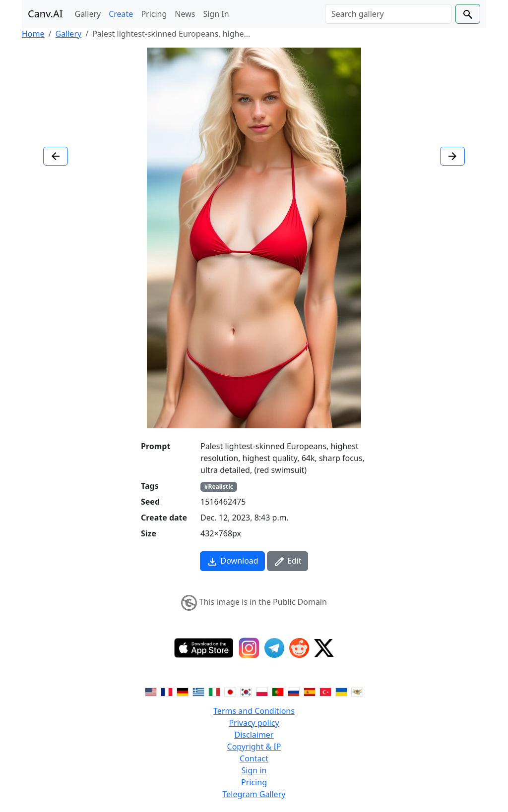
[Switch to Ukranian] (341, 691)
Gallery (88, 14)
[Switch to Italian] (214, 691)
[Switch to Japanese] (230, 691)
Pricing (154, 14)
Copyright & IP (254, 747)
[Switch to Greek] (198, 691)
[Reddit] (299, 648)
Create (121, 14)
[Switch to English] (151, 691)
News (185, 14)
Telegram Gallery (254, 794)
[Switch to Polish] (262, 691)
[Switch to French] (167, 691)
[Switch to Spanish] (310, 691)
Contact (254, 758)
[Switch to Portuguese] (278, 691)
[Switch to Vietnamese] (357, 691)
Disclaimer (254, 735)
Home (33, 34)
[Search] (388, 14)
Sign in (254, 770)
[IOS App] (204, 648)
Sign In (216, 14)
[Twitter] (324, 648)
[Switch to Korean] (246, 691)
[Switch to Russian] (294, 691)
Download (232, 561)
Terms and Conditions (254, 711)
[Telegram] (274, 648)
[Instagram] (249, 648)
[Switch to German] (183, 691)
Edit (287, 561)
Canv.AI (45, 14)
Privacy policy (254, 723)
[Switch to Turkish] (325, 691)
